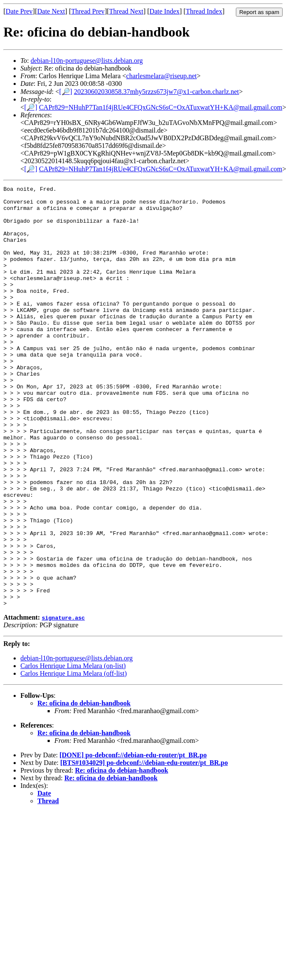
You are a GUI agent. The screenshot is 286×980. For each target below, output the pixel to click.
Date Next (51, 11)
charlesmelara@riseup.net (161, 76)
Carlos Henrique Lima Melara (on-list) (73, 750)
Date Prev (19, 11)
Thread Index (204, 11)
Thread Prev (88, 11)
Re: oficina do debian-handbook (84, 787)
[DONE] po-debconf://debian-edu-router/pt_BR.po (133, 839)
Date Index (165, 11)
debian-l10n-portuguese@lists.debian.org (87, 61)
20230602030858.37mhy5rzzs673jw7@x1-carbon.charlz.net (156, 92)
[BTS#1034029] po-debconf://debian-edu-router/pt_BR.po (144, 847)
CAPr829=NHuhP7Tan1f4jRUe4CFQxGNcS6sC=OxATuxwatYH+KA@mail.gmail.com (161, 107)
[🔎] (66, 92)
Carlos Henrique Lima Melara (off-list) (74, 758)
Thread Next (126, 11)
